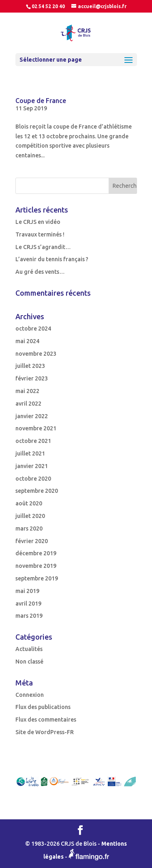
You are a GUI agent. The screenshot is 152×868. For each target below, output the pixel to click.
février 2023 (32, 378)
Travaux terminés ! (40, 234)
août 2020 (29, 503)
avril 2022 (28, 404)
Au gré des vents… (40, 272)
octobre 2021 (33, 441)
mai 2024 (27, 341)
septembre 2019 (37, 578)
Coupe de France (41, 101)
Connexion (30, 695)
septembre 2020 (37, 491)
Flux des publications (43, 707)
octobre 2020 (33, 479)
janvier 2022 (32, 416)
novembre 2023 (36, 354)
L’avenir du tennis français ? (52, 259)
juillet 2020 (30, 516)
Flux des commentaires (46, 720)
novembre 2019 (36, 566)
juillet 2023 (30, 366)
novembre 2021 (36, 428)
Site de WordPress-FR (45, 732)
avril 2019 (28, 604)
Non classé (29, 662)
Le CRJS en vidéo (38, 222)
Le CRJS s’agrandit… (43, 247)
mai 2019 (27, 591)
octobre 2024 (33, 329)
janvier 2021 (32, 466)
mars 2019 (29, 616)
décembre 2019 (36, 553)
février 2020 (32, 541)
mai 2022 (27, 391)
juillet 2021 (30, 453)
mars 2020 (29, 529)
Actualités (29, 649)
